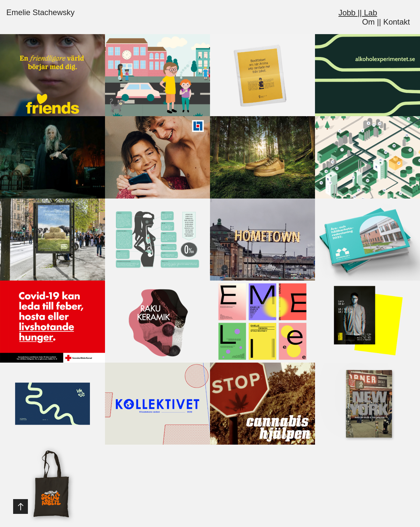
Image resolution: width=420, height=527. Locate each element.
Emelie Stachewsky (40, 12)
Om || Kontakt (386, 22)
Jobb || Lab (358, 13)
